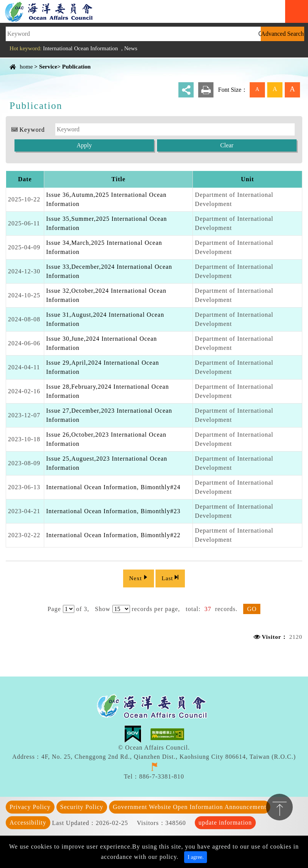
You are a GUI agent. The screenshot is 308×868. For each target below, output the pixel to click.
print (206, 90)
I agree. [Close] (196, 856)
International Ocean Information (81, 48)
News (131, 48)
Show (103, 607)
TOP (279, 807)
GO (252, 607)
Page (54, 607)
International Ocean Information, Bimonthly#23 (113, 511)
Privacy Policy (30, 805)
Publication (76, 66)
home (26, 66)
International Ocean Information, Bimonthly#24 (113, 487)
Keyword (32, 130)
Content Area (24, 60)
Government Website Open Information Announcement (190, 805)
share (186, 90)
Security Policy (82, 805)
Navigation (297, 11)
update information (225, 821)
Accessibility (28, 821)
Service (48, 66)
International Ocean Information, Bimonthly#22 (113, 535)
